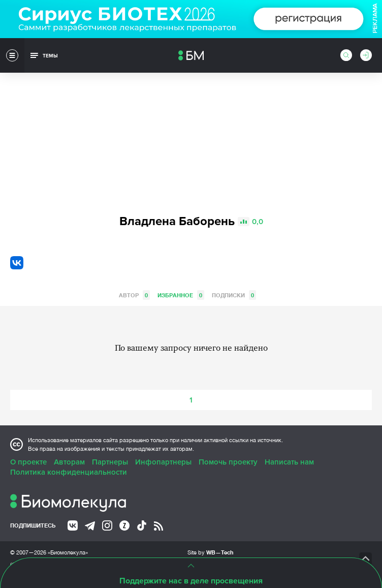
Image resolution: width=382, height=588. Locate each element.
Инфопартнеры (163, 462)
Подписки (234, 295)
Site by (211, 552)
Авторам (69, 462)
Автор (134, 295)
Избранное (181, 295)
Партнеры (110, 462)
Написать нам (289, 462)
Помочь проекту (228, 462)
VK (17, 263)
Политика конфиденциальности (69, 472)
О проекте (28, 462)
